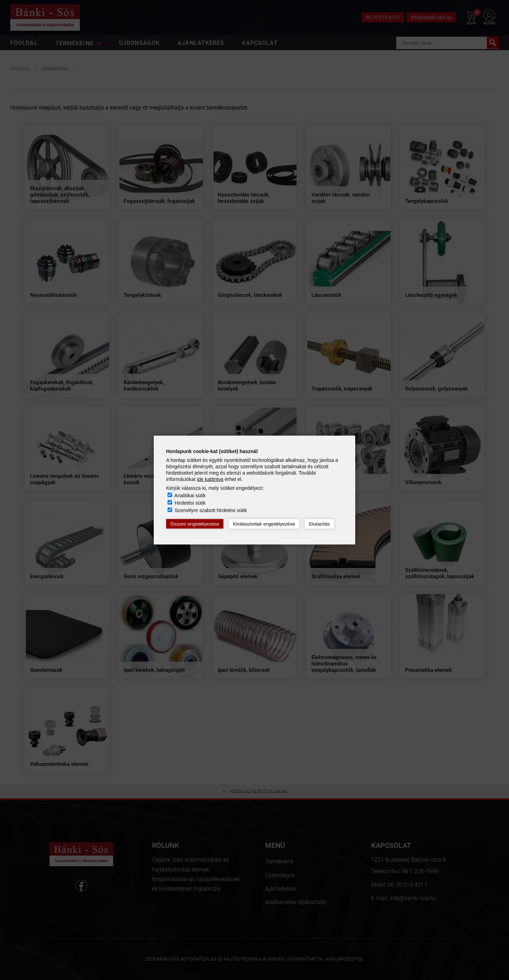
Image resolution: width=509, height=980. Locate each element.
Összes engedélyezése (195, 524)
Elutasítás (319, 524)
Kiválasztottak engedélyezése (264, 524)
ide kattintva (210, 479)
